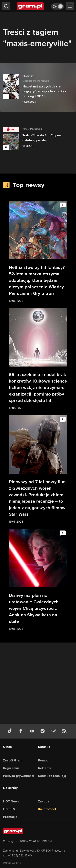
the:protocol (47, 809)
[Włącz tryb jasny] (57, 6)
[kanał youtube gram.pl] (32, 731)
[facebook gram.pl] (22, 731)
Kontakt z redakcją (52, 776)
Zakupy (44, 801)
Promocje (10, 817)
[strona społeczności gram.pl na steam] (54, 731)
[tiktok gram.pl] (11, 731)
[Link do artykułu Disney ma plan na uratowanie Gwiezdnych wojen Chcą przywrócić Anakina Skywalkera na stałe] (38, 580)
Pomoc (43, 760)
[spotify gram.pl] (43, 731)
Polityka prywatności (19, 776)
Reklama (45, 768)
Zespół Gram (13, 760)
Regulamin (11, 768)
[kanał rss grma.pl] (65, 731)
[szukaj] (6, 6)
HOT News (11, 801)
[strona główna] (31, 6)
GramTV (9, 809)
